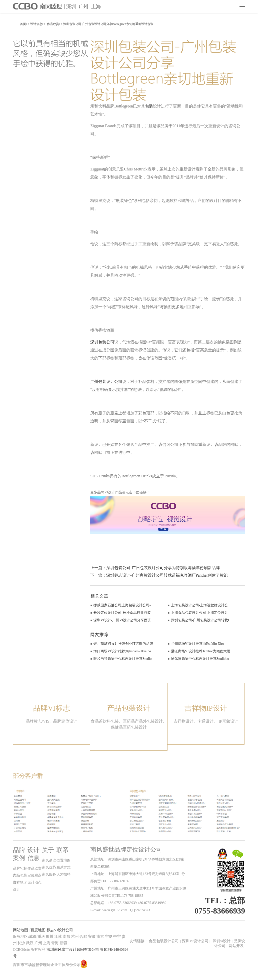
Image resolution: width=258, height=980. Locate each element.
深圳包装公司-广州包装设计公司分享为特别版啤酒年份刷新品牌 (163, 568)
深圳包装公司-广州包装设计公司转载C (201, 620)
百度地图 (38, 930)
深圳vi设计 (222, 941)
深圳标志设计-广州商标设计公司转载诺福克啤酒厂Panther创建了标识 (167, 575)
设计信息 (36, 24)
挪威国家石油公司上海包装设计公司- (122, 605)
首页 (23, 24)
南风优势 (49, 867)
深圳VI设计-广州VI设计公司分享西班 (122, 620)
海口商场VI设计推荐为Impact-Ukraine (122, 651)
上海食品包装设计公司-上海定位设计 (200, 613)
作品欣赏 (53, 24)
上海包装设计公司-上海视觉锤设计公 (200, 605)
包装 (149, 106)
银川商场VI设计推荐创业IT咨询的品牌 (123, 644)
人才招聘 (63, 874)
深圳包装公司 (102, 342)
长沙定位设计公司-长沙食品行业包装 (122, 613)
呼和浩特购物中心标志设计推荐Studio (123, 659)
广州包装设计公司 (106, 382)
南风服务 (49, 874)
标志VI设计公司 (60, 930)
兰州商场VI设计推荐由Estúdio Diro (198, 644)
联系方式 (63, 867)
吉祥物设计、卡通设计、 (195, 721)
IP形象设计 (228, 721)
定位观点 (34, 875)
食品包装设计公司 (164, 941)
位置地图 (63, 860)
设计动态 (34, 882)
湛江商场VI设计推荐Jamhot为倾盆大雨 (201, 651)
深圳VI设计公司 (196, 941)
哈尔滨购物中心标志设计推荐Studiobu (200, 659)
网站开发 (236, 946)
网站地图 (20, 930)
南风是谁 (49, 860)
